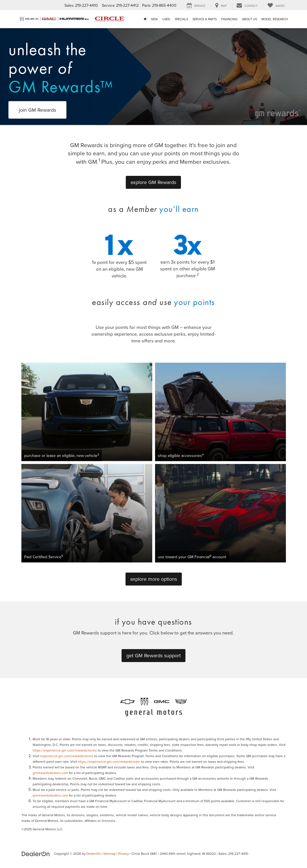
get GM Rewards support (153, 655)
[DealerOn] (36, 853)
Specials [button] (181, 19)
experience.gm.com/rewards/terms (67, 756)
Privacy (124, 854)
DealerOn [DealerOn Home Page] (94, 854)
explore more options (154, 579)
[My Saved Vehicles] (276, 5)
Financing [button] (229, 19)
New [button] (154, 19)
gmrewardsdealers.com (50, 773)
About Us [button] (249, 19)
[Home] (145, 19)
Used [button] (166, 19)
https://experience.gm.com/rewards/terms (65, 750)
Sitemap (109, 854)
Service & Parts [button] (205, 19)
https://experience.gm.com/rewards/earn (109, 762)
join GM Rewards (37, 110)
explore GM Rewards (153, 182)
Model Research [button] (275, 19)
